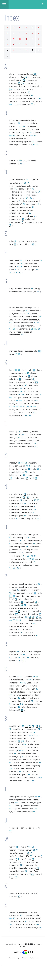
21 (23, 434)
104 (39, 351)
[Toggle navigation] (43, 4)
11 (10, 225)
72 (28, 129)
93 (40, 316)
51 (16, 370)
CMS (23, 972)
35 (39, 192)
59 (40, 394)
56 (21, 406)
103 (35, 74)
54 (14, 406)
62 (23, 219)
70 (25, 183)
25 (39, 329)
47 (24, 204)
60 (38, 291)
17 (21, 676)
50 (14, 620)
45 (19, 83)
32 (38, 322)
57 (24, 406)
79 (25, 683)
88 (34, 676)
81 (27, 310)
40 (32, 701)
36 (25, 744)
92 (10, 322)
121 (18, 266)
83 (20, 126)
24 (36, 329)
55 (15, 244)
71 (29, 183)
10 (21, 260)
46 (26, 385)
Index (12, 17)
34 (36, 192)
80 (26, 77)
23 (32, 329)
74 (16, 189)
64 (10, 135)
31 (19, 123)
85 (27, 179)
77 (32, 104)
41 (32, 288)
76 (14, 135)
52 (19, 370)
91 (28, 313)
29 (19, 437)
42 (21, 164)
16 (16, 354)
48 (11, 104)
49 (10, 620)
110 (20, 160)
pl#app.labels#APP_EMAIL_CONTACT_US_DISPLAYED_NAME (24, 958)
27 (32, 95)
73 (31, 132)
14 (21, 388)
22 (26, 434)
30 (19, 707)
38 (19, 394)
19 (34, 322)
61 (33, 207)
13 (19, 354)
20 (20, 431)
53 (10, 406)
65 (33, 244)
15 (35, 500)
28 (23, 83)
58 (28, 406)
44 (27, 478)
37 (36, 446)
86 (22, 605)
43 (11, 478)
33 (11, 326)
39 (19, 698)
